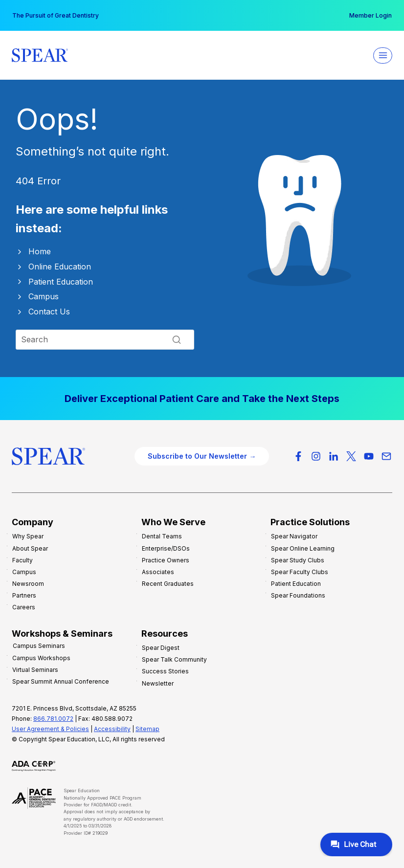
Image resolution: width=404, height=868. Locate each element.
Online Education (60, 267)
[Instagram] (316, 456)
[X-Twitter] (351, 456)
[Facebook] (298, 456)
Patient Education (61, 282)
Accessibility (112, 729)
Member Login (370, 15)
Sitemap (147, 729)
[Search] (105, 339)
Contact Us (49, 312)
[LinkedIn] (334, 456)
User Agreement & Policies (50, 729)
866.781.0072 (53, 719)
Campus (44, 296)
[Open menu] (383, 56)
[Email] (386, 456)
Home (40, 251)
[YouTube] (369, 456)
